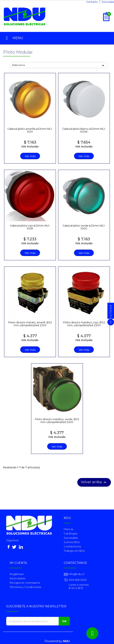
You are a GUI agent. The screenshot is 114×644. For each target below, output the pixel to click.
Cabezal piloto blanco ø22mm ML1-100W (84, 130)
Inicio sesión (18, 578)
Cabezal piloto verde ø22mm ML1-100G (84, 227)
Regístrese (17, 574)
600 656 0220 (78, 580)
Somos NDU (72, 542)
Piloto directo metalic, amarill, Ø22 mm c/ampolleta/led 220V (30, 324)
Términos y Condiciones (25, 587)
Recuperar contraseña (25, 583)
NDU (66, 641)
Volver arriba (94, 482)
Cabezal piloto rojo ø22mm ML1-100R (30, 227)
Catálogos (71, 533)
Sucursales (108, 2)
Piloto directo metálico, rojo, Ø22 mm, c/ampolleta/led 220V (84, 324)
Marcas (68, 529)
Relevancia (59, 65)
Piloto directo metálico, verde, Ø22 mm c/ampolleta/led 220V (57, 421)
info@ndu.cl (76, 574)
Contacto (92, 2)
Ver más (30, 156)
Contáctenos (72, 546)
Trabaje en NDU (74, 551)
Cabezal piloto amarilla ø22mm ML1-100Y (30, 130)
